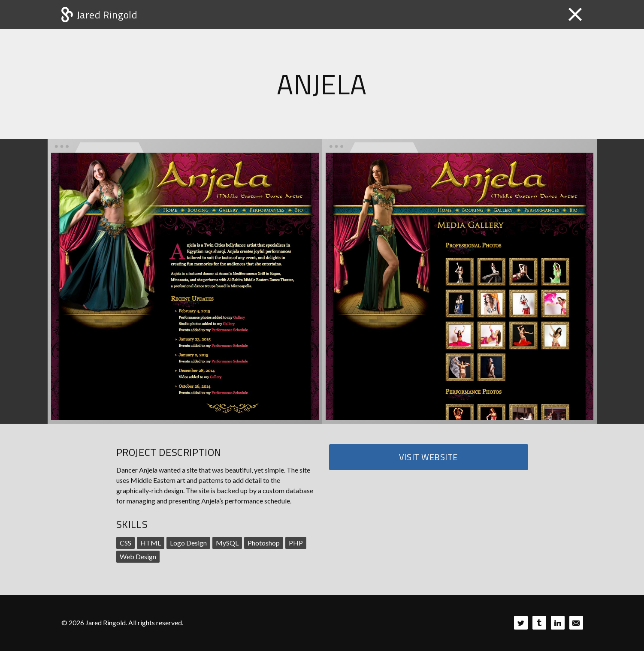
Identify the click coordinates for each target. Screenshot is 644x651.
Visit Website (428, 457)
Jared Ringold (107, 15)
